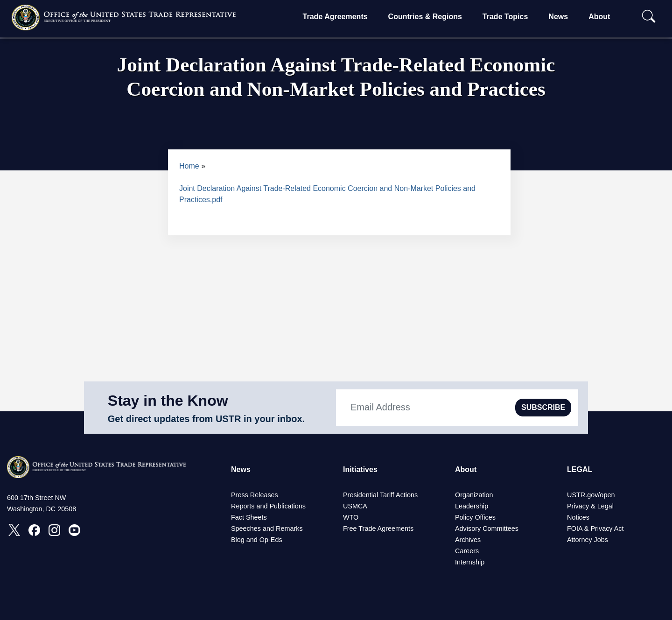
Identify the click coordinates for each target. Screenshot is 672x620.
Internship (470, 562)
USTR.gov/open (591, 495)
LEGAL (580, 469)
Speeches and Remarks (267, 528)
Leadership (472, 506)
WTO (351, 517)
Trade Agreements (335, 17)
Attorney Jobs (588, 540)
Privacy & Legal (590, 506)
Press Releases (255, 495)
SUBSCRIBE (543, 407)
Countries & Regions (425, 17)
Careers (467, 551)
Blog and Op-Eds (257, 540)
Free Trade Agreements (378, 528)
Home (189, 166)
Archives (468, 540)
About (599, 17)
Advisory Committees (487, 528)
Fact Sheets (249, 517)
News (558, 17)
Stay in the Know (168, 401)
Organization (474, 495)
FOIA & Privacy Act (595, 528)
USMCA (355, 506)
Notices (578, 517)
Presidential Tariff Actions (380, 495)
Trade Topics (505, 17)
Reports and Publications (268, 506)
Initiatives (360, 469)
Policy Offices (475, 517)
